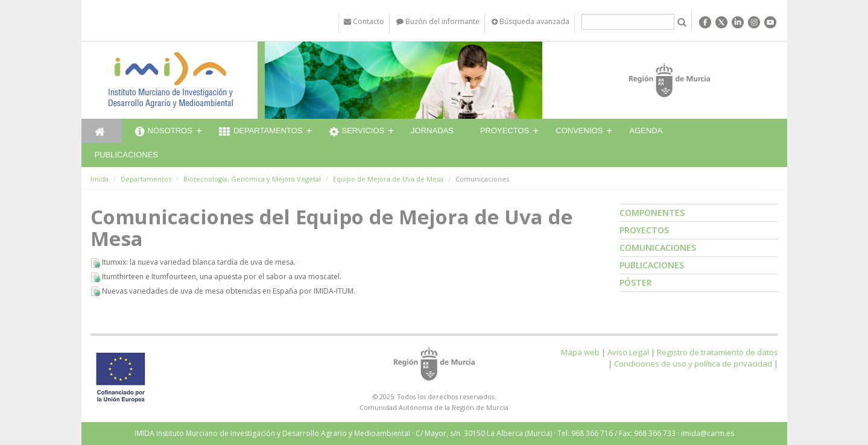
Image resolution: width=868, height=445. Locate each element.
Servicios (357, 132)
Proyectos (505, 131)
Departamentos (261, 132)
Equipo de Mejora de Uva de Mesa (388, 179)
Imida (100, 179)
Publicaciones (126, 155)
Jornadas (432, 131)
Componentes (652, 213)
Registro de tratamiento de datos (718, 352)
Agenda (646, 131)
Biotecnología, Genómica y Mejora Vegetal (252, 179)
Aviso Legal (628, 352)
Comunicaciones (658, 248)
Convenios (579, 131)
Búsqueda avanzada (531, 21)
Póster (636, 282)
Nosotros (164, 132)
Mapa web (580, 352)
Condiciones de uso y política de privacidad (693, 364)
